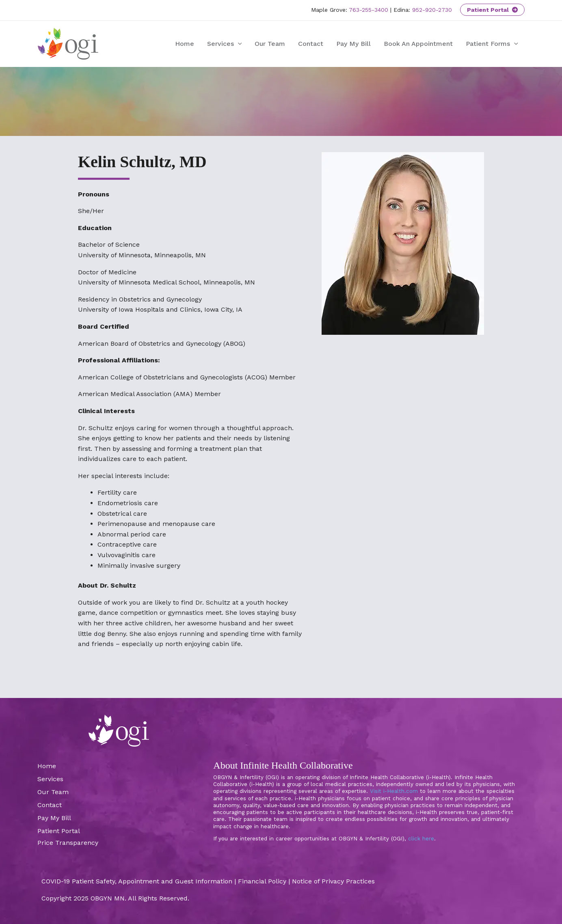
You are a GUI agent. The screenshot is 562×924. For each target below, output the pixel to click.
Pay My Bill (353, 44)
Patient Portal (492, 10)
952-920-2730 (432, 10)
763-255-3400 (369, 10)
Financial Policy (262, 881)
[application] (238, 44)
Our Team (270, 44)
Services (225, 44)
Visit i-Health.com (394, 791)
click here (421, 839)
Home (185, 44)
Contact (311, 44)
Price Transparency (68, 843)
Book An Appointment (418, 44)
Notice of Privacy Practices (333, 881)
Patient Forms (492, 44)
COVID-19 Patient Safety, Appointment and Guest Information (137, 881)
